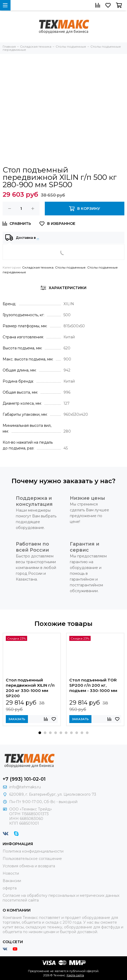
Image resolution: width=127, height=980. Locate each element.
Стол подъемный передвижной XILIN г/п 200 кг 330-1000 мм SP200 (30, 688)
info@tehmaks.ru (25, 787)
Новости (11, 873)
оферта (10, 888)
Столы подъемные (70, 267)
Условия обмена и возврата (29, 866)
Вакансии (12, 881)
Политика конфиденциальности (33, 851)
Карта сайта (75, 975)
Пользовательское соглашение (32, 859)
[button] (40, 733)
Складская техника (38, 267)
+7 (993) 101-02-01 (24, 779)
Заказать (17, 719)
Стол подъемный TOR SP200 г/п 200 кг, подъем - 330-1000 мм (93, 685)
